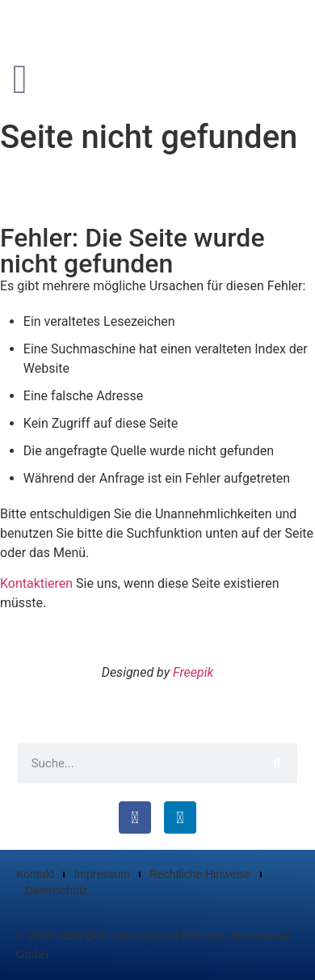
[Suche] (277, 763)
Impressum (101, 874)
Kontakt (35, 874)
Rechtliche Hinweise (200, 874)
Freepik (193, 672)
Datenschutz (57, 890)
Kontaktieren (36, 583)
